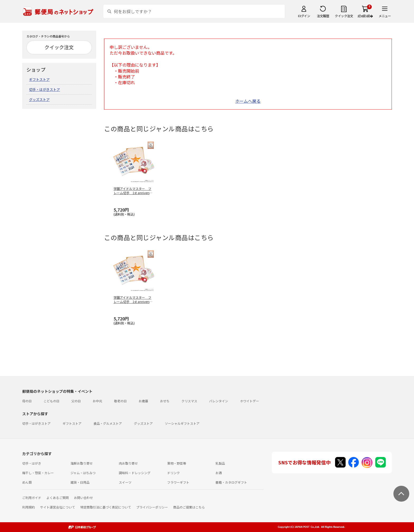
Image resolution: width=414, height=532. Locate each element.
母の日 (27, 401)
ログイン (304, 16)
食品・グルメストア (108, 423)
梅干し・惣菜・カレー (38, 473)
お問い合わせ (83, 498)
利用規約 (29, 507)
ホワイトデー (250, 401)
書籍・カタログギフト (231, 482)
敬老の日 (120, 401)
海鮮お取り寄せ (82, 463)
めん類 (27, 482)
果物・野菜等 (177, 463)
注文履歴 (323, 16)
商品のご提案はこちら (189, 507)
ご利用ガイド (32, 498)
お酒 (219, 473)
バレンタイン (219, 401)
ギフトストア (39, 79)
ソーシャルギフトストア (182, 423)
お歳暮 (143, 401)
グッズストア (39, 99)
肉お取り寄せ (128, 463)
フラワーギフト (178, 482)
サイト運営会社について (58, 507)
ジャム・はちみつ (83, 473)
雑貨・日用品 (80, 482)
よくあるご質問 (58, 498)
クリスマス (189, 401)
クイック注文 (344, 16)
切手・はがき (32, 463)
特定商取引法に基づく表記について (106, 507)
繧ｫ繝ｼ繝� (365, 16)
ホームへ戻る (248, 101)
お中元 (97, 401)
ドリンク (173, 473)
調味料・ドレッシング (135, 473)
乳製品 (220, 463)
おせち (165, 401)
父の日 (76, 401)
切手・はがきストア (44, 89)
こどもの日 (51, 401)
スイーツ (125, 482)
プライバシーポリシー (152, 507)
